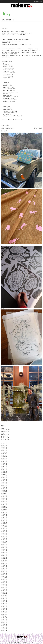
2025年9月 (3, 458)
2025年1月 (3, 471)
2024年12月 (3, 473)
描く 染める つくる (5, 439)
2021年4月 (3, 536)
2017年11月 (3, 595)
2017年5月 (3, 605)
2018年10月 (3, 578)
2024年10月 (3, 474)
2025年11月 (3, 455)
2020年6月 (3, 549)
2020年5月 (3, 551)
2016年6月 (3, 622)
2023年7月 (3, 498)
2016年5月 (3, 624)
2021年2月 (3, 538)
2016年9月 (3, 618)
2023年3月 (3, 503)
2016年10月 (3, 616)
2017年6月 (3, 603)
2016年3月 (3, 627)
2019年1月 (3, 575)
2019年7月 (3, 567)
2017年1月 (3, 611)
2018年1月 (3, 592)
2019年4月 (3, 571)
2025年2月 (3, 470)
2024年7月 (3, 479)
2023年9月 (3, 495)
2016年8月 (3, 619)
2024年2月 (3, 487)
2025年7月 (3, 462)
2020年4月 (3, 552)
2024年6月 (3, 481)
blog (2, 428)
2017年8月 (3, 600)
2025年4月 (3, 466)
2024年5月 (3, 482)
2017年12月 (3, 594)
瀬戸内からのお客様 (38, 128)
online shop (38, 2)
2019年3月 (3, 573)
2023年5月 (3, 500)
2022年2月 (3, 522)
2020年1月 (3, 557)
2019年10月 (3, 562)
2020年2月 (3, 556)
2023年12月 (3, 490)
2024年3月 (3, 485)
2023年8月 (3, 497)
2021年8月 (3, 530)
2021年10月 (3, 527)
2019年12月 (3, 559)
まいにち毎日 (4, 436)
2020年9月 (3, 544)
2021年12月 (3, 524)
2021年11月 (3, 525)
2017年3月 (3, 608)
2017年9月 (3, 599)
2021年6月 (3, 533)
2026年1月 (3, 452)
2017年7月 (3, 602)
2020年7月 (3, 548)
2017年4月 (3, 607)
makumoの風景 (4, 430)
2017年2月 (3, 610)
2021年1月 (3, 540)
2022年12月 (3, 506)
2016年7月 (3, 621)
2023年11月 (3, 492)
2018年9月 (3, 579)
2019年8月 (3, 565)
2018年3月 (3, 589)
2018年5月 (3, 586)
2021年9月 (3, 529)
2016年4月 (3, 626)
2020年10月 (3, 543)
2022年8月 (3, 513)
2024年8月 (3, 478)
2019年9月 (3, 564)
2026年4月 (3, 447)
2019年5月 (3, 570)
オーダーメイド (4, 438)
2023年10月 (3, 493)
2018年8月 (3, 581)
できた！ (3, 433)
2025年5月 (3, 465)
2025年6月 (3, 463)
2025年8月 (3, 460)
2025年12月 (3, 454)
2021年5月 (3, 535)
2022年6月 (3, 516)
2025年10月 (3, 457)
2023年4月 (3, 501)
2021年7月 (3, 532)
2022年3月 (3, 521)
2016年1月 (3, 630)
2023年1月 (3, 505)
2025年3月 (3, 468)
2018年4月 (3, 587)
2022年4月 (3, 519)
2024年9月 (3, 476)
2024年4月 (3, 484)
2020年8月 (3, 546)
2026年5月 (3, 446)
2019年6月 (3, 568)
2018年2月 (3, 591)
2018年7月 (3, 583)
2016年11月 (3, 615)
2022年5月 (3, 517)
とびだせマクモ (4, 435)
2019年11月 (3, 560)
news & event (8, 125)
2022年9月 (3, 511)
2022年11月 (3, 508)
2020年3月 (3, 554)
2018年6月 (3, 584)
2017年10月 (3, 597)
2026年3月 (3, 449)
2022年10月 (3, 509)
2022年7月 (3, 514)
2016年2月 (3, 629)
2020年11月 (3, 541)
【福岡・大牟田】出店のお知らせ (8, 128)
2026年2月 (3, 450)
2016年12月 (3, 613)
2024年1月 (3, 489)
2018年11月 (3, 576)
